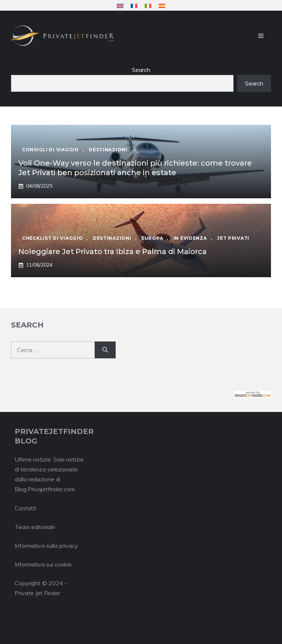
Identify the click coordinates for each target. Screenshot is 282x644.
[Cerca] (105, 350)
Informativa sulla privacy (46, 546)
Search (141, 70)
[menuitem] (120, 6)
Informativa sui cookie (43, 564)
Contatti (26, 508)
